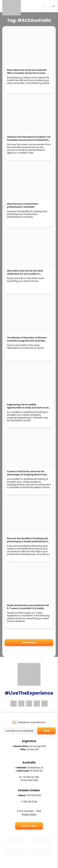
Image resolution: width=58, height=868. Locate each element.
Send (47, 731)
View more (29, 643)
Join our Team (29, 826)
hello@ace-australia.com (32, 722)
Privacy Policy (29, 814)
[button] (51, 6)
